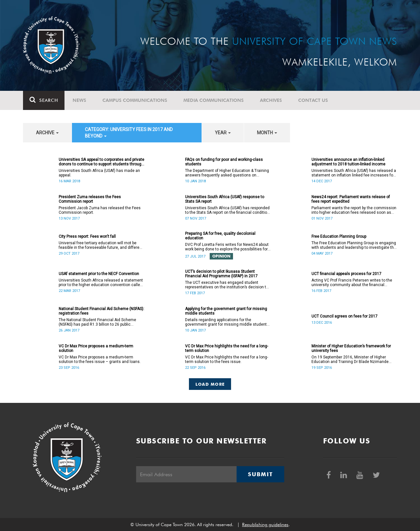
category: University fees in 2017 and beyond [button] (129, 133)
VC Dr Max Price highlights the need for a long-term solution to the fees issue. (227, 359)
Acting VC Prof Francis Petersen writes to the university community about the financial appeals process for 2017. (352, 283)
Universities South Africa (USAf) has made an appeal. (99, 173)
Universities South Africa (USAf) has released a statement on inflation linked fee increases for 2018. (354, 173)
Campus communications (135, 100)
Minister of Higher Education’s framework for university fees (351, 348)
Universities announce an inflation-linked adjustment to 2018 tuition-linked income (348, 162)
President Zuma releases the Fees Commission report (90, 199)
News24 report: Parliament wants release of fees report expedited (351, 199)
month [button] (267, 133)
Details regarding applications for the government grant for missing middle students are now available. (227, 322)
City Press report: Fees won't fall (87, 236)
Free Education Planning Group (339, 236)
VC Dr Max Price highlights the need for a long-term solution (227, 348)
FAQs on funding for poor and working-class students (224, 162)
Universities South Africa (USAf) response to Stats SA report (225, 199)
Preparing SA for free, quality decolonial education (220, 236)
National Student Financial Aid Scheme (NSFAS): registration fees (101, 311)
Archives (271, 100)
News (79, 100)
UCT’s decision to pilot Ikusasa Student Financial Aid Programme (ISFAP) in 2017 (221, 274)
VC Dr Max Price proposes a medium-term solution (96, 348)
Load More (210, 384)
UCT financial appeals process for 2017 (346, 274)
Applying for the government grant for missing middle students (226, 311)
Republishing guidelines (265, 525)
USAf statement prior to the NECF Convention (99, 274)
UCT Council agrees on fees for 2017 (344, 316)
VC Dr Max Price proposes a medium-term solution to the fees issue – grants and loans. (101, 359)
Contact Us (313, 100)
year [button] (223, 133)
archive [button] (47, 133)
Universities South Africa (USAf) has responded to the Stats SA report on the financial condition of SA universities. (227, 210)
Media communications (214, 100)
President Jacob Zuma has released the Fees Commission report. (100, 210)
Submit (260, 474)
